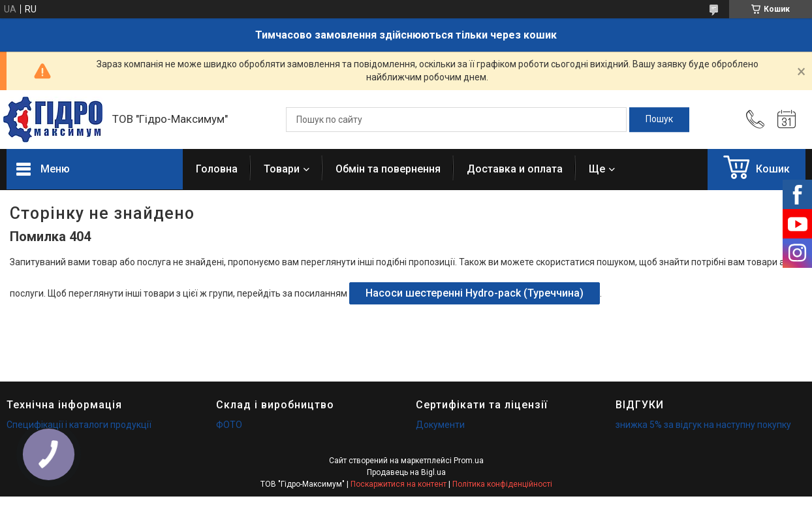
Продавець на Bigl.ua (406, 472)
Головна (217, 169)
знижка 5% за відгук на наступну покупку (703, 425)
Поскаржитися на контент (398, 484)
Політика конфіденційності (502, 484)
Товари (282, 169)
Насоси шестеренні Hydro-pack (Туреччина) (475, 293)
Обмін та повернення (388, 169)
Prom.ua (469, 461)
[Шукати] (659, 120)
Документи (440, 425)
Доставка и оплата (515, 169)
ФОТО (229, 425)
